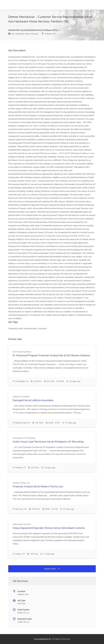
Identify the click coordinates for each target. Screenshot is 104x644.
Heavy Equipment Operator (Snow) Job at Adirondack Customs (49, 528)
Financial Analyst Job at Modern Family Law (38, 487)
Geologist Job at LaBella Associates (33, 400)
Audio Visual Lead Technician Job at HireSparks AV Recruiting (48, 442)
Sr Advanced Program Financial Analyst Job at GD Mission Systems (51, 355)
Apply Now (52, 569)
